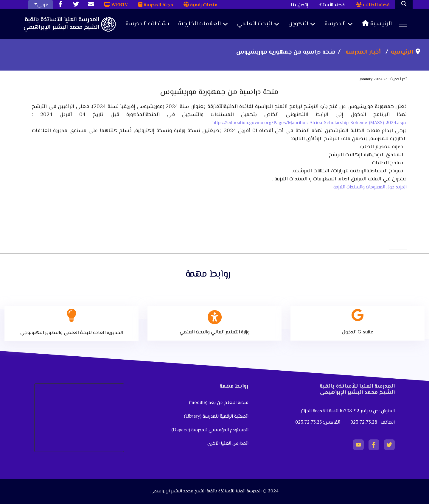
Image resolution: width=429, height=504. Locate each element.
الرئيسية (377, 24)
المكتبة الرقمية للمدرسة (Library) (216, 417)
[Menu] (403, 24)
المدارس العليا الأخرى (228, 444)
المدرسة (335, 24)
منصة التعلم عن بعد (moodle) (218, 403)
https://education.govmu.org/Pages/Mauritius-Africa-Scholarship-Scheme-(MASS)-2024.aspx (310, 123)
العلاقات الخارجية (199, 24)
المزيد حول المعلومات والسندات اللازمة (370, 187)
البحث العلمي (255, 24)
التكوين (298, 24)
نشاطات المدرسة (147, 24)
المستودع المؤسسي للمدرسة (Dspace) (210, 430)
